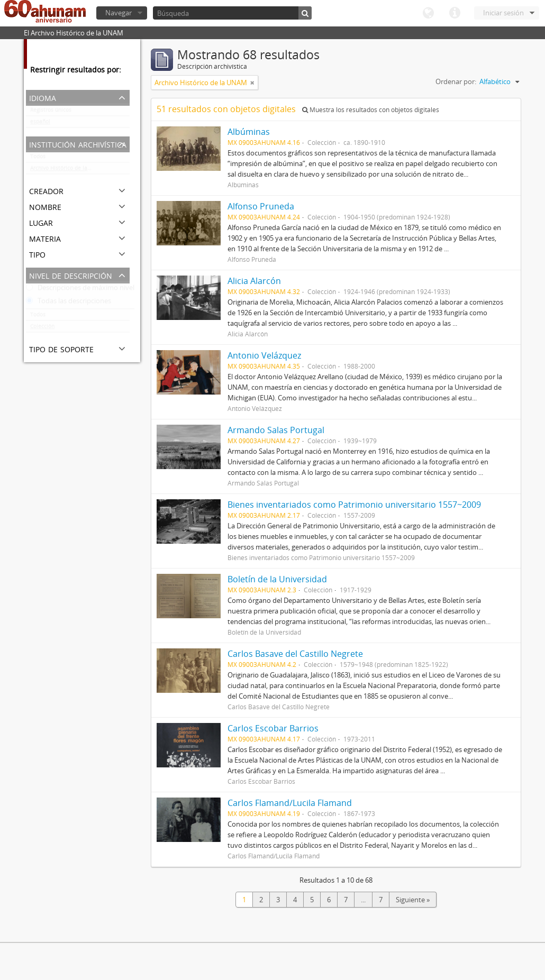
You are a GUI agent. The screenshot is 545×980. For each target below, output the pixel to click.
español (40, 124)
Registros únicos (51, 112)
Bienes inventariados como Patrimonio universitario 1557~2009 (354, 505)
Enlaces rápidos (455, 13)
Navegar (119, 13)
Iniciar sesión (503, 13)
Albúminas (249, 132)
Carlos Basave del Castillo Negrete (295, 654)
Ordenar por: (456, 81)
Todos (38, 159)
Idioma (428, 13)
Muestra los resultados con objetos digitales (371, 110)
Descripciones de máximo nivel (80, 290)
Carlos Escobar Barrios (273, 728)
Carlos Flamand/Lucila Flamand (290, 803)
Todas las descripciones (69, 303)
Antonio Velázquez (264, 355)
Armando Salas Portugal (276, 430)
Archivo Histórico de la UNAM (67, 170)
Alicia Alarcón (254, 281)
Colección (42, 328)
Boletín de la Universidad (277, 579)
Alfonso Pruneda (263, 206)
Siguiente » (413, 900)
